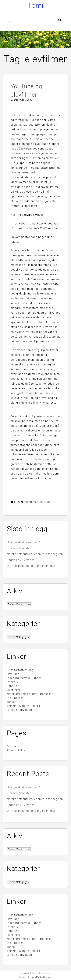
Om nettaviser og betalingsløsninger (31, 566)
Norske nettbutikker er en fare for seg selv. (35, 554)
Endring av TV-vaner (20, 560)
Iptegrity (13, 682)
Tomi (36, 6)
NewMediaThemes (42, 977)
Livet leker (14, 690)
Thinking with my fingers (23, 706)
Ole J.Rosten (15, 698)
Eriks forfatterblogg (20, 670)
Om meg (12, 746)
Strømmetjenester (19, 548)
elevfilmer (31, 502)
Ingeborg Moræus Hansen (24, 678)
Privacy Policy (16, 750)
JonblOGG (14, 686)
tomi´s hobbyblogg (19, 710)
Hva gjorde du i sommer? (23, 542)
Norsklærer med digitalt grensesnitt (31, 694)
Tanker (11, 702)
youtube (45, 502)
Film (17, 502)
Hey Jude (13, 674)
